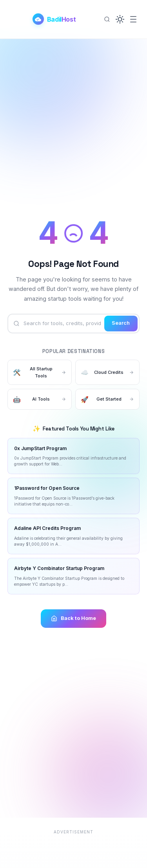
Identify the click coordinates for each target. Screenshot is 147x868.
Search (121, 323)
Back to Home (74, 618)
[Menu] (133, 19)
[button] (120, 19)
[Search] (107, 19)
